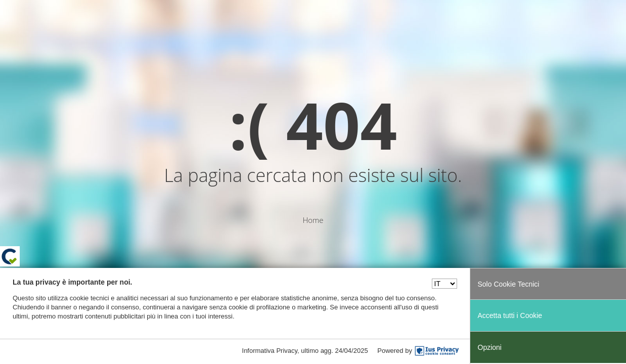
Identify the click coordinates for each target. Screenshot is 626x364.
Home (313, 220)
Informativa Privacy (270, 351)
